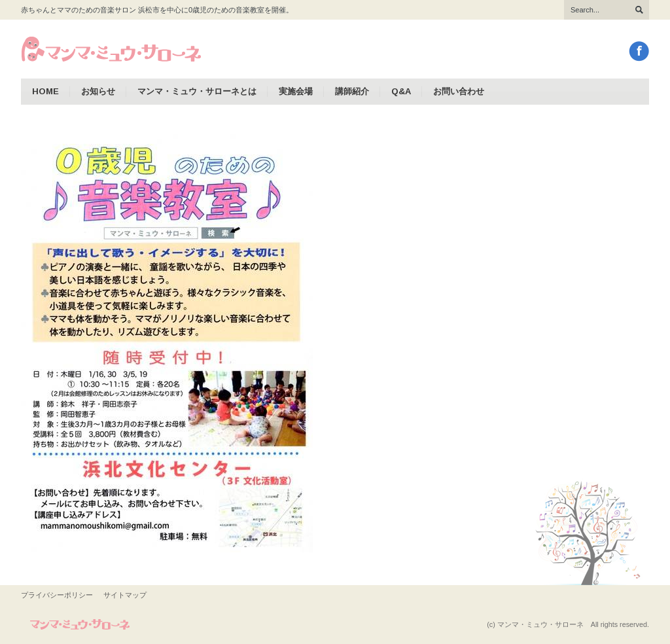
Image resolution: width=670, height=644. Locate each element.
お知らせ (98, 91)
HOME (45, 91)
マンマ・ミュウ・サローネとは (197, 91)
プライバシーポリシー (57, 595)
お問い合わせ (459, 91)
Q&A (401, 91)
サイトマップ (125, 595)
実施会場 (296, 91)
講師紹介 (352, 91)
